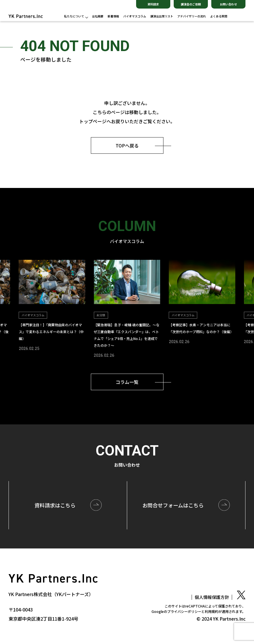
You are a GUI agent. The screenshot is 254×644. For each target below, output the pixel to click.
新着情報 (113, 16)
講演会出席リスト (162, 16)
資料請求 (153, 4)
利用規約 (212, 611)
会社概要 (98, 16)
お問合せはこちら (173, 505)
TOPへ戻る (127, 145)
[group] (52, 306)
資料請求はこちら (55, 505)
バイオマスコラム (135, 16)
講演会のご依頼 (191, 4)
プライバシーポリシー (184, 611)
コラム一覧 (127, 382)
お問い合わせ (228, 4)
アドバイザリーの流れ (192, 16)
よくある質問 (219, 16)
